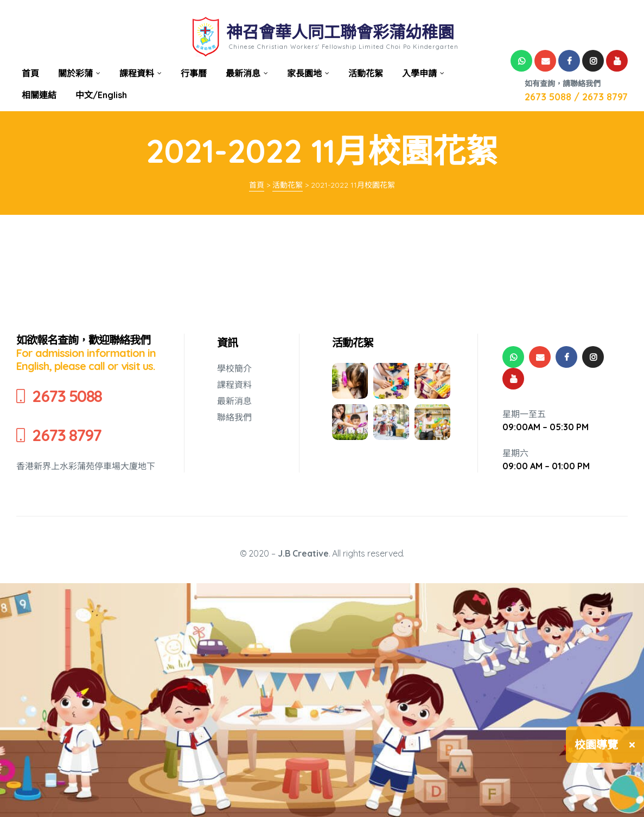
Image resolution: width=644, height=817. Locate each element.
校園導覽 (596, 745)
